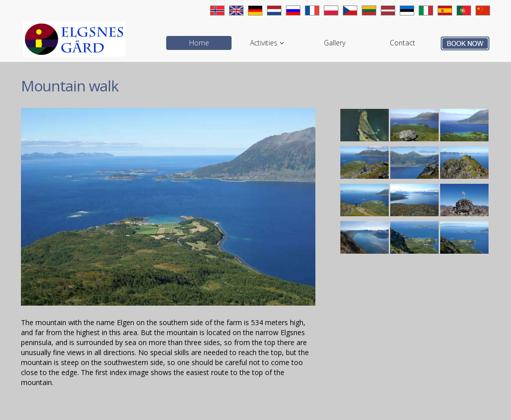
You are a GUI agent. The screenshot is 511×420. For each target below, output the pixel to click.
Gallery (335, 43)
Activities (267, 43)
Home (199, 43)
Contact (402, 43)
